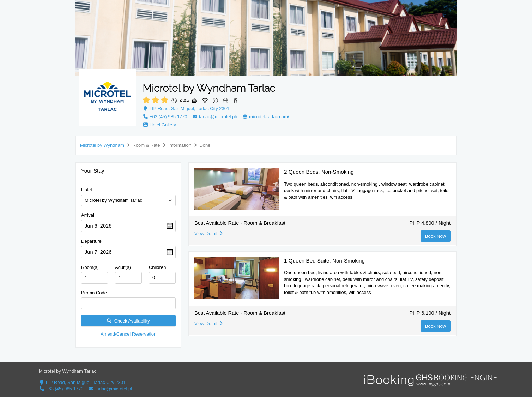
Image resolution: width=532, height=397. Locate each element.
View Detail (208, 233)
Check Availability (128, 321)
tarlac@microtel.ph (214, 117)
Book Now (436, 236)
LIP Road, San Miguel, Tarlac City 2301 (186, 109)
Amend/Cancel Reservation (128, 334)
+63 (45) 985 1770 (165, 117)
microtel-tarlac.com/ (265, 117)
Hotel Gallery (159, 125)
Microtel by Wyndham (102, 145)
